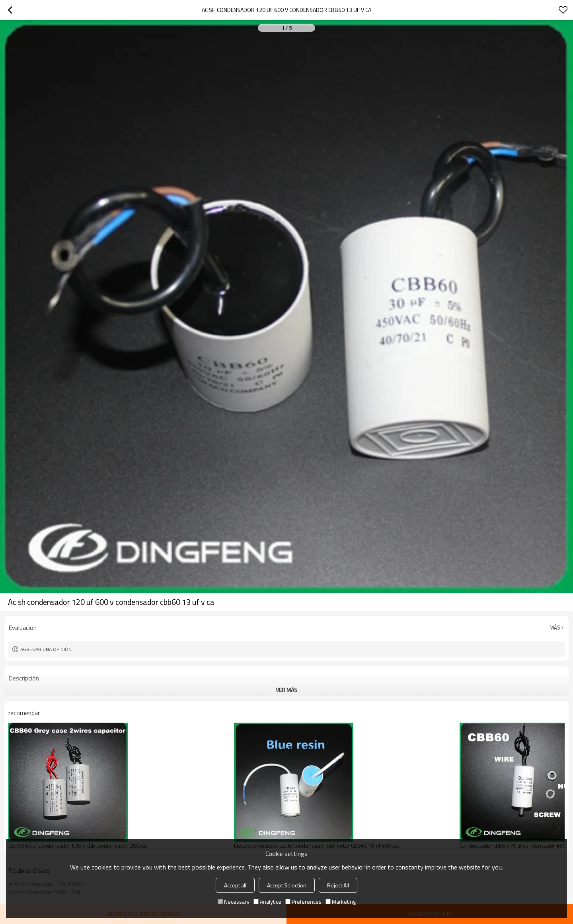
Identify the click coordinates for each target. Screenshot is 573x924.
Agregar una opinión (46, 649)
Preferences (303, 902)
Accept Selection (287, 885)
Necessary (234, 902)
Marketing (341, 902)
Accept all (235, 885)
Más (555, 628)
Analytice (267, 902)
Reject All (338, 885)
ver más (286, 690)
